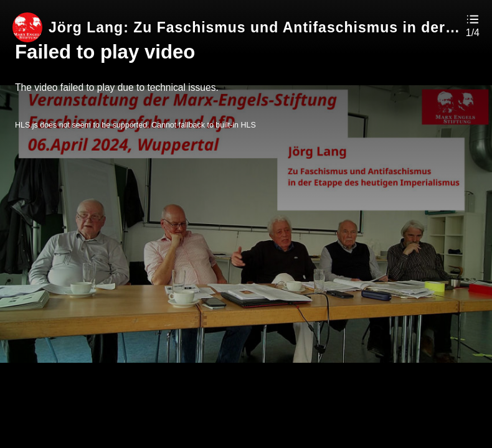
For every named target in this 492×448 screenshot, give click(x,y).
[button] (473, 25)
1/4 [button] (473, 33)
